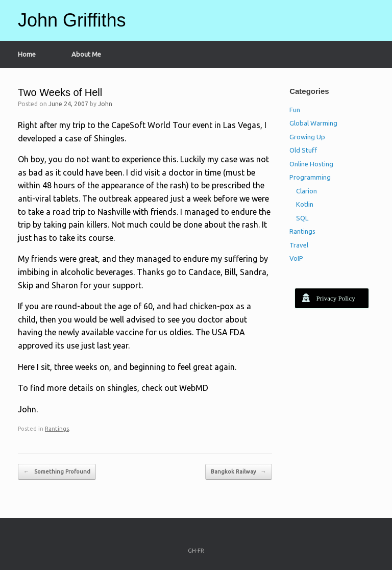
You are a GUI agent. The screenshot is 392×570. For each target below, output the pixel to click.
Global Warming (313, 123)
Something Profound (57, 472)
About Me (86, 54)
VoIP (296, 258)
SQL (302, 218)
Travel (299, 245)
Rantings (57, 429)
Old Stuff (303, 150)
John (105, 104)
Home (27, 54)
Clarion (307, 191)
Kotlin (305, 204)
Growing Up (307, 137)
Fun (295, 110)
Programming (310, 177)
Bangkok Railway (239, 472)
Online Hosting (311, 164)
